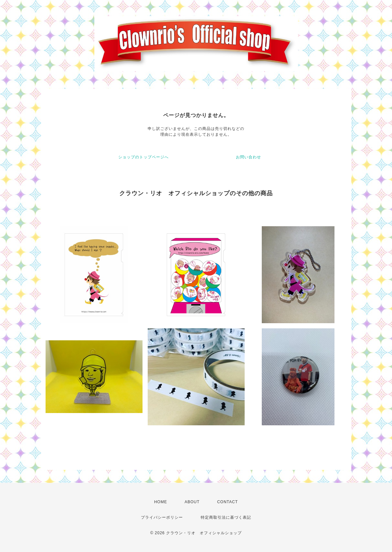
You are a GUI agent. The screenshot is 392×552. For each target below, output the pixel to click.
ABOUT (192, 502)
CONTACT (228, 502)
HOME (161, 502)
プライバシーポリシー (162, 517)
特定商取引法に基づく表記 (226, 517)
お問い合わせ (249, 157)
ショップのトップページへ (143, 157)
